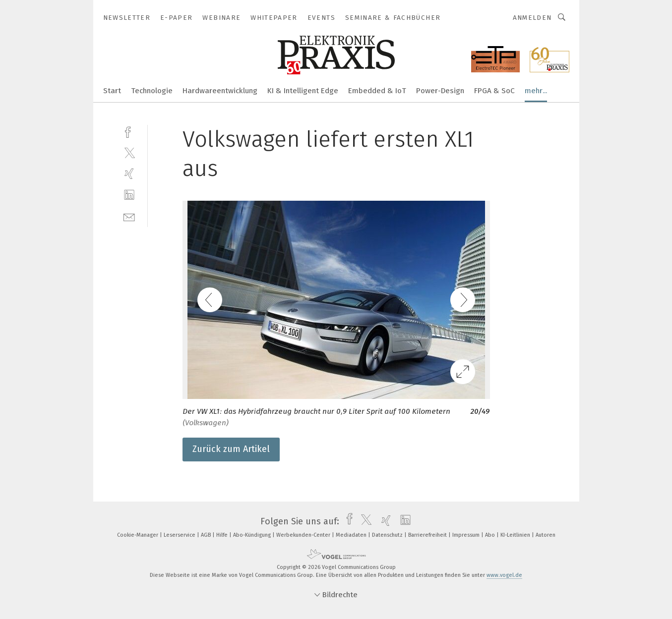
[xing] (129, 174)
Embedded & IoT (377, 91)
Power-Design (440, 91)
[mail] (129, 216)
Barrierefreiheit (428, 535)
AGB (207, 535)
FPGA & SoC (494, 91)
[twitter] (129, 152)
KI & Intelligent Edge (303, 91)
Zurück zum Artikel (231, 449)
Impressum (467, 535)
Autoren (546, 535)
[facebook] (129, 131)
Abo (491, 535)
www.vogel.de (504, 575)
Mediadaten (352, 535)
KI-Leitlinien (516, 535)
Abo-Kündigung (253, 535)
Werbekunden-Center (304, 535)
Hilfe (223, 535)
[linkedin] (129, 195)
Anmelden (532, 18)
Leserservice (180, 535)
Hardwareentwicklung (220, 91)
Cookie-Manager (138, 535)
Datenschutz (388, 535)
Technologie (152, 91)
